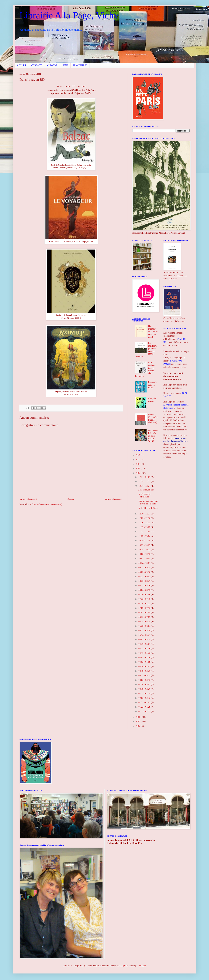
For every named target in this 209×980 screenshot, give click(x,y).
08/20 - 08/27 (145, 581)
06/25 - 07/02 (145, 617)
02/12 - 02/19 (145, 694)
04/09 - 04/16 (145, 657)
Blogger (142, 966)
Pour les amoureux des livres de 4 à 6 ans (148, 502)
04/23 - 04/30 (145, 649)
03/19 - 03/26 (145, 671)
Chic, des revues (152, 400)
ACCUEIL (22, 65)
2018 (138, 468)
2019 (138, 464)
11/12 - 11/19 (145, 532)
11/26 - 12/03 (145, 523)
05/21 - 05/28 (145, 630)
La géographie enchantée (144, 495)
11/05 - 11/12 (145, 536)
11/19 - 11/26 (145, 527)
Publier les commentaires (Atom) (47, 504)
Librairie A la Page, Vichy (69, 15)
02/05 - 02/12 (145, 698)
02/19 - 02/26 (145, 689)
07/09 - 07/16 (145, 608)
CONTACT (36, 65)
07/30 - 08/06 (145, 595)
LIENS (65, 65)
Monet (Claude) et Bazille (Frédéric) (153, 418)
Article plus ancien (114, 499)
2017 (138, 473)
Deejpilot (124, 966)
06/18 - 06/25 (145, 622)
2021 (138, 455)
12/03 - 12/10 (145, 518)
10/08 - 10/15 (145, 554)
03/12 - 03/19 (145, 675)
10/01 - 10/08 (145, 559)
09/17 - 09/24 (145, 568)
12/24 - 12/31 (145, 482)
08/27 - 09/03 (145, 577)
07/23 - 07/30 (145, 599)
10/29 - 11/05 (145, 541)
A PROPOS (52, 65)
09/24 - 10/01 (145, 563)
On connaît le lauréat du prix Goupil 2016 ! (153, 436)
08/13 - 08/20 (145, 586)
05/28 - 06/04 (145, 626)
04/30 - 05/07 (145, 644)
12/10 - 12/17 (145, 514)
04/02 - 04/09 (145, 662)
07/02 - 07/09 (145, 613)
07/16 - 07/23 (145, 604)
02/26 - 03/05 (145, 684)
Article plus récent (29, 499)
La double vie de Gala (148, 508)
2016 (138, 717)
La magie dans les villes (152, 385)
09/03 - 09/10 (145, 572)
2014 (138, 726)
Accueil (71, 499)
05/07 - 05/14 (145, 640)
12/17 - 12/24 (145, 486)
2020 (138, 460)
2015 (138, 721)
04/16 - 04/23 (145, 653)
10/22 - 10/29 (145, 545)
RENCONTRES (80, 65)
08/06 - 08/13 (145, 590)
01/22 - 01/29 (145, 707)
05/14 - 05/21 (145, 635)
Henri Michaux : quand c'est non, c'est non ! (153, 332)
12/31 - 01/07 (145, 477)
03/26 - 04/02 (145, 667)
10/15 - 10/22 (145, 550)
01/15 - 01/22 (145, 711)
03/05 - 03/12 (145, 680)
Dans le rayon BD (146, 490)
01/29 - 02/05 (145, 702)
